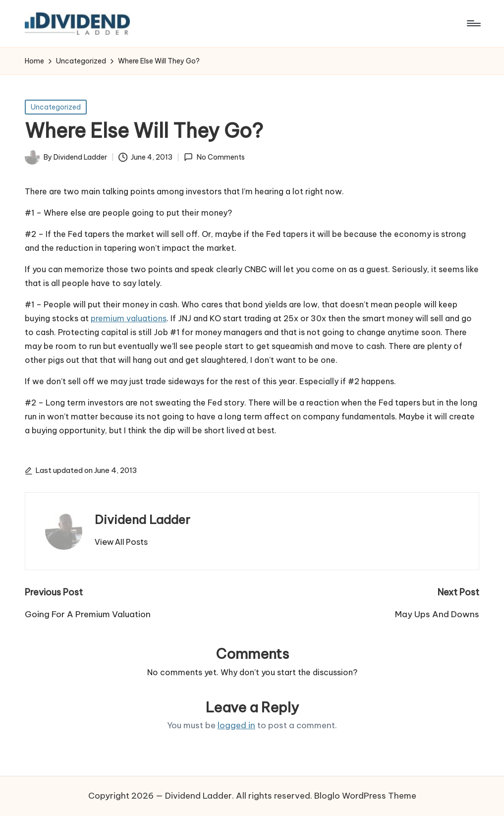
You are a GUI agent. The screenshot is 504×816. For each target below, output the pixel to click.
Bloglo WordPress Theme (365, 796)
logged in (236, 725)
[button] (121, 542)
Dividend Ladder (142, 520)
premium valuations (129, 318)
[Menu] (473, 23)
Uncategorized (56, 107)
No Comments (214, 157)
